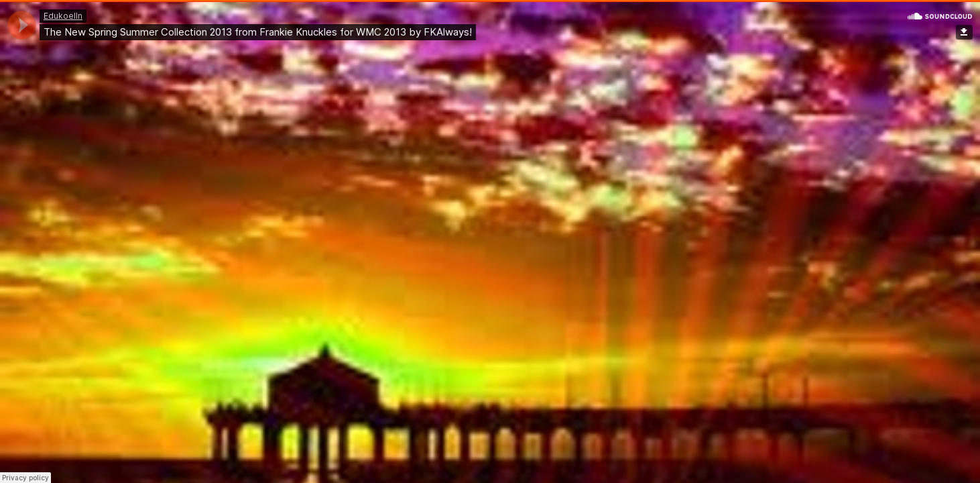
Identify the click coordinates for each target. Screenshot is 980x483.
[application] (22, 25)
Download (964, 32)
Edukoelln (63, 16)
